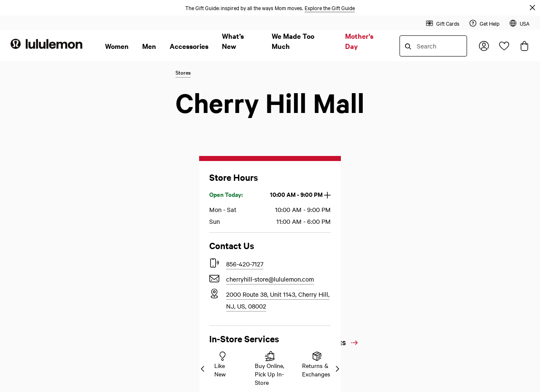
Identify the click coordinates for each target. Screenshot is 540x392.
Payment (153, 146)
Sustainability (419, 222)
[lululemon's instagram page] (396, 263)
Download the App (171, 297)
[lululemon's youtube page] (335, 263)
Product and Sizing (167, 207)
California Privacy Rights (305, 146)
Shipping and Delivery (172, 131)
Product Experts (33, 295)
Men (149, 46)
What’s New (233, 41)
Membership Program (41, 100)
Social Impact (419, 207)
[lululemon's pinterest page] (305, 263)
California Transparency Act (309, 161)
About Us (415, 82)
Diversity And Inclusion (432, 191)
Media (409, 115)
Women (117, 46)
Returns (21, 161)
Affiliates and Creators (431, 161)
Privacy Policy (290, 115)
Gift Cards (158, 280)
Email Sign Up (162, 263)
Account (152, 237)
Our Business (418, 100)
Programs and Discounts (174, 176)
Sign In (20, 115)
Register (22, 131)
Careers (154, 314)
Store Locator (30, 311)
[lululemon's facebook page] (365, 263)
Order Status (28, 146)
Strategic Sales (421, 146)
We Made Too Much (293, 41)
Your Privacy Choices (307, 131)
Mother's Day (359, 41)
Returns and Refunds (169, 115)
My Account (30, 82)
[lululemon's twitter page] (274, 263)
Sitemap (153, 349)
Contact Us (29, 262)
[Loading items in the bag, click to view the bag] (524, 46)
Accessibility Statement (303, 100)
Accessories (189, 46)
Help (148, 82)
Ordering (153, 100)
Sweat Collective (424, 176)
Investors (413, 131)
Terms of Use (288, 176)
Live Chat (24, 280)
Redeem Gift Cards (167, 161)
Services (153, 191)
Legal (279, 82)
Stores (149, 222)
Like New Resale (166, 332)
